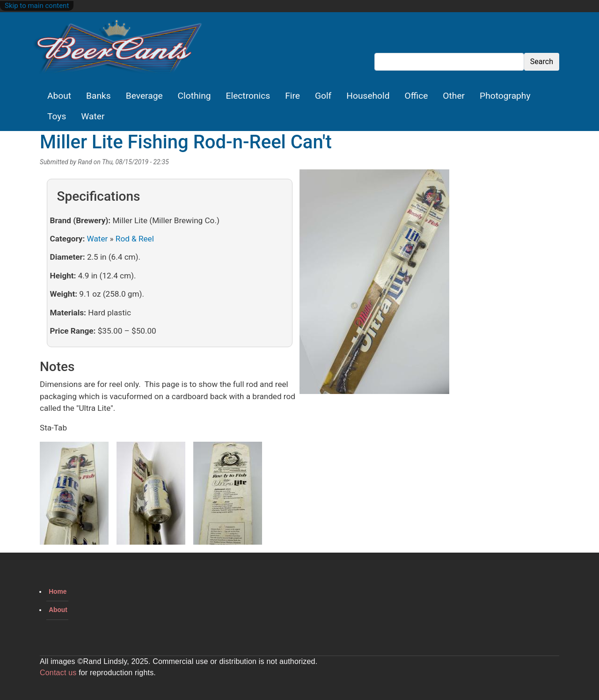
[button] (374, 285)
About (59, 96)
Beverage (144, 96)
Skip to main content (37, 6)
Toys (57, 116)
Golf (323, 96)
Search (542, 62)
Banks (99, 96)
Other (454, 96)
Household (368, 96)
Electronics (248, 96)
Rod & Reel (135, 239)
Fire (292, 96)
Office (416, 96)
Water (93, 116)
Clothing (194, 96)
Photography (505, 96)
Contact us (58, 673)
